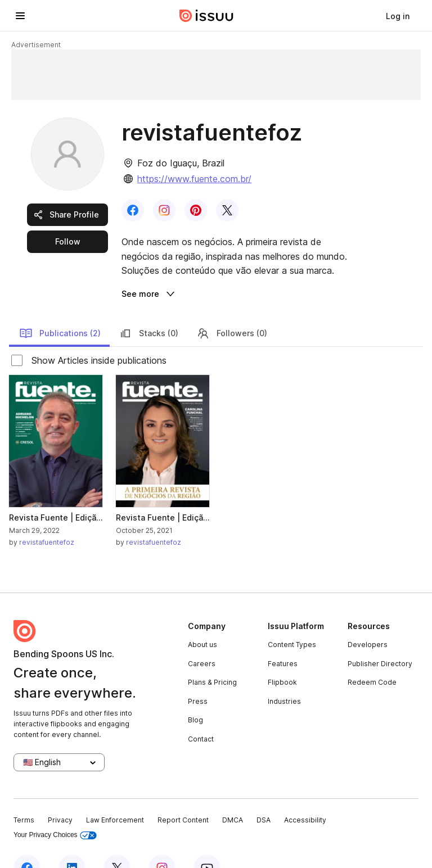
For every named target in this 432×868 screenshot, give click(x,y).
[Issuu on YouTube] (207, 841)
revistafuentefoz (47, 515)
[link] (398, 16)
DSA (264, 793)
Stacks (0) (148, 306)
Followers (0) (232, 306)
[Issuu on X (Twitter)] (117, 841)
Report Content (183, 793)
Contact (201, 712)
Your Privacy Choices (55, 808)
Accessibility (305, 793)
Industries (284, 674)
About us (202, 618)
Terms (24, 793)
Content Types (292, 618)
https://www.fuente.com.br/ (194, 179)
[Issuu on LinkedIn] (72, 841)
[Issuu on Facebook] (27, 841)
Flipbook (282, 655)
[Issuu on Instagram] (162, 841)
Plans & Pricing (212, 655)
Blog (195, 693)
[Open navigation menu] (20, 16)
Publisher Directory (380, 637)
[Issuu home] (206, 16)
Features (283, 637)
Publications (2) (60, 306)
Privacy (60, 793)
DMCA (233, 793)
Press (198, 674)
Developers (368, 618)
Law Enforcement (115, 793)
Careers (202, 637)
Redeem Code (372, 655)
